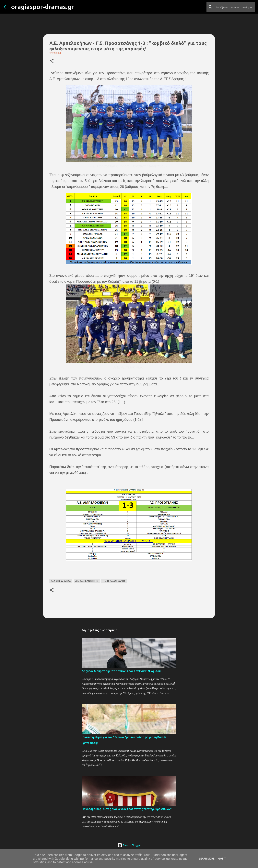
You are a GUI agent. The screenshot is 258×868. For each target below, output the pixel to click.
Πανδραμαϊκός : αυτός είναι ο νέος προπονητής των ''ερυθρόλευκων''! (127, 809)
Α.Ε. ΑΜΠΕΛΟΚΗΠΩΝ (87, 581)
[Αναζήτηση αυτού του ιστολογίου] (234, 7)
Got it (222, 859)
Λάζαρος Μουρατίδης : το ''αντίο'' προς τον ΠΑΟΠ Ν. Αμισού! (122, 671)
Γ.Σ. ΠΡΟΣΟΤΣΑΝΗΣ (114, 581)
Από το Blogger (129, 845)
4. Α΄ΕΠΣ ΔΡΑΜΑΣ (61, 581)
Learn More (207, 859)
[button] (52, 61)
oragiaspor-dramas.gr (42, 7)
